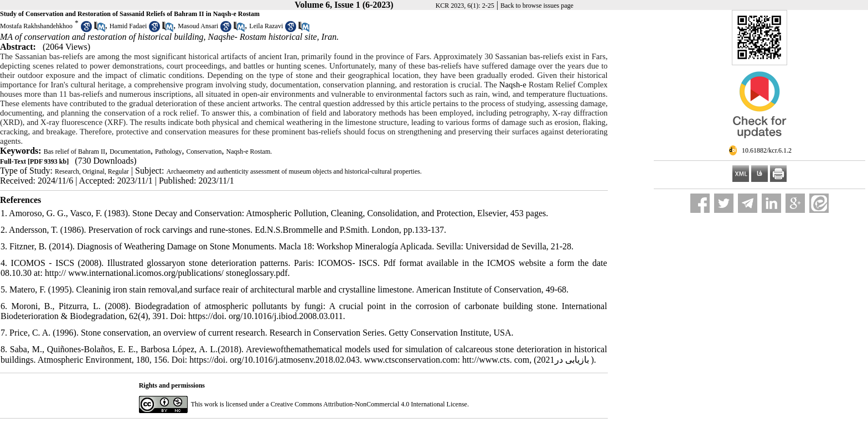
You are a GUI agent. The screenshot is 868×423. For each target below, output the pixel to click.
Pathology (169, 152)
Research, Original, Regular (92, 171)
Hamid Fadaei (128, 26)
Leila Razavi (266, 26)
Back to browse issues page (537, 6)
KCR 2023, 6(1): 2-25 (465, 6)
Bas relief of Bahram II (74, 152)
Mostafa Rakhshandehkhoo (36, 26)
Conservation (204, 152)
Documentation (130, 152)
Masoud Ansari (198, 26)
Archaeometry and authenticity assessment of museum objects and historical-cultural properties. (294, 171)
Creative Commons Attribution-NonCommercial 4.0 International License (369, 404)
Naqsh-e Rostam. (249, 152)
